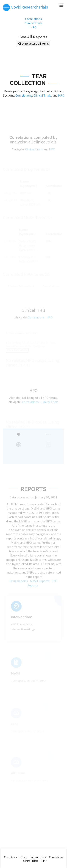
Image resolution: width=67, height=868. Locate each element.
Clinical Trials (34, 25)
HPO (33, 29)
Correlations (33, 20)
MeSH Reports (40, 586)
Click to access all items (33, 45)
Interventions (22, 621)
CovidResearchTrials (16, 857)
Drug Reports (19, 586)
